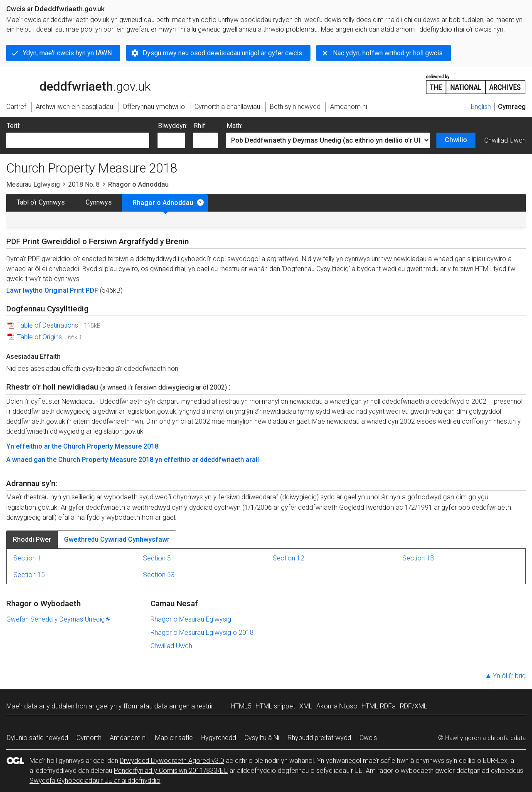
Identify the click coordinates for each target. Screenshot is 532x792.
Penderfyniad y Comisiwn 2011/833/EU (171, 771)
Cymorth (89, 738)
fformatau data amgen (156, 706)
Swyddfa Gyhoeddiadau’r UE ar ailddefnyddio (95, 781)
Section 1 (27, 558)
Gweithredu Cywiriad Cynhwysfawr (117, 539)
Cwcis (368, 738)
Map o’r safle (174, 738)
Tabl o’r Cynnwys (41, 202)
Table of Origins (39, 337)
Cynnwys (99, 202)
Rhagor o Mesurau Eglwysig (191, 619)
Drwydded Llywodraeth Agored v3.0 (172, 761)
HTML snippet (275, 706)
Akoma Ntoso (337, 706)
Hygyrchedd (219, 738)
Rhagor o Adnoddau (163, 203)
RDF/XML (414, 706)
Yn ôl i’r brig (509, 676)
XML (306, 706)
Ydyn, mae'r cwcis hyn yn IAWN (67, 53)
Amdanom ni (128, 738)
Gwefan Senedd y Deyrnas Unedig (59, 619)
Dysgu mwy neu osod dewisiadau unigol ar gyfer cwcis (222, 53)
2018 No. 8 (84, 184)
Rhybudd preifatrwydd (319, 738)
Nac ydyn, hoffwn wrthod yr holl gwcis (388, 53)
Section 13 (418, 558)
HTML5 (241, 706)
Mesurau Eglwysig (33, 184)
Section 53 (159, 575)
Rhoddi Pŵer (32, 539)
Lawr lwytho (25, 290)
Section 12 (288, 558)
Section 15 (29, 575)
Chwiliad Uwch (505, 140)
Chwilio (456, 140)
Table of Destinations (48, 325)
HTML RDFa (379, 706)
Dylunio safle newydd (37, 738)
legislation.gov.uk (72, 84)
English (481, 107)
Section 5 (157, 558)
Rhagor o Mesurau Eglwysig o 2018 (202, 633)
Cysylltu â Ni (262, 738)
